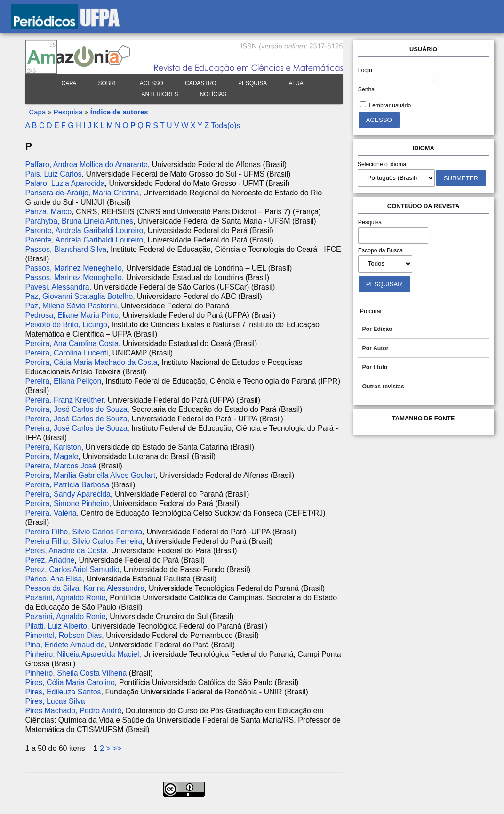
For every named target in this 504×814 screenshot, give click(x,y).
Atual (298, 83)
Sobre (108, 83)
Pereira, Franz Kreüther (64, 400)
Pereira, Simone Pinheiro (67, 504)
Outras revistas (383, 387)
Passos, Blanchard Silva (66, 249)
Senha (366, 89)
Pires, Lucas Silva (55, 701)
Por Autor (376, 348)
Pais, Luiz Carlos (54, 174)
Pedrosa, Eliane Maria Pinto (72, 315)
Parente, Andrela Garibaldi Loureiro (84, 230)
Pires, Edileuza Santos (63, 692)
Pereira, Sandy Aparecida (68, 494)
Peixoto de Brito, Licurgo (66, 325)
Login (365, 70)
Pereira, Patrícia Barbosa (68, 485)
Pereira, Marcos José (61, 466)
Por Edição (377, 329)
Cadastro (201, 83)
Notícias (213, 94)
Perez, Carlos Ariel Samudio (72, 569)
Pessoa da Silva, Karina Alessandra (85, 588)
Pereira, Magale (52, 456)
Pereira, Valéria (51, 513)
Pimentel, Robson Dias (64, 635)
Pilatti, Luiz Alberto (56, 626)
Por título (375, 367)
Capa (69, 83)
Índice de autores (119, 112)
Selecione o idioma (382, 164)
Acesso (152, 83)
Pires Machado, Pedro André (74, 711)
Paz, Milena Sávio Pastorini (71, 306)
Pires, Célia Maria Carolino (70, 682)
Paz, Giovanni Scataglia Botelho (79, 296)
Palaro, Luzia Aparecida (65, 183)
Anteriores (160, 94)
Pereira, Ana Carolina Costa (72, 343)
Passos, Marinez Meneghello (74, 268)
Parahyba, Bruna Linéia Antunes (80, 221)
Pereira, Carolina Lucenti (67, 353)
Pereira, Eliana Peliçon (64, 381)
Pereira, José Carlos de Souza (76, 409)
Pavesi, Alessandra (57, 287)
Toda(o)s (225, 125)
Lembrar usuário (390, 105)
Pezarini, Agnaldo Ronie (66, 598)
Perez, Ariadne (50, 560)
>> (117, 748)
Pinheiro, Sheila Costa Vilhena (76, 673)
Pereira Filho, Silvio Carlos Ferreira (84, 532)
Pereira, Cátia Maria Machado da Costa (92, 362)
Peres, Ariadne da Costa (66, 551)
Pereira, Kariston (53, 447)
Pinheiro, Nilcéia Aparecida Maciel (82, 654)
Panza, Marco (49, 212)
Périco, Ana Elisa (54, 579)
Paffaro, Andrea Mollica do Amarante (87, 165)
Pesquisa (252, 83)
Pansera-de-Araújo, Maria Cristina (82, 193)
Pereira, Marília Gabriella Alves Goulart (91, 475)
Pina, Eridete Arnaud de (65, 645)
